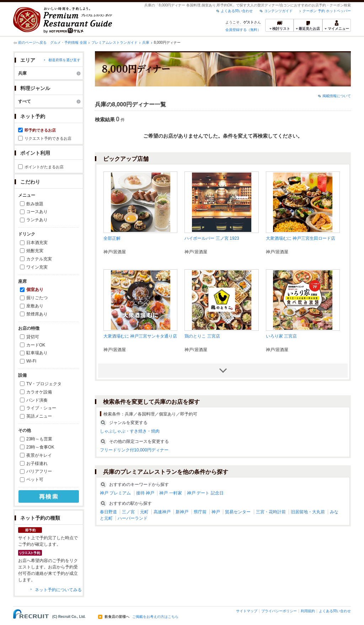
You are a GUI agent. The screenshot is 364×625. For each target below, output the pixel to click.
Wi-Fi (31, 361)
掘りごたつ (37, 298)
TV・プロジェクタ (44, 384)
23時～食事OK (40, 447)
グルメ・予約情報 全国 (68, 43)
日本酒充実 (37, 243)
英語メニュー (39, 416)
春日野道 (108, 512)
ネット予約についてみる (58, 590)
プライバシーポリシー (279, 611)
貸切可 (33, 337)
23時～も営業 (39, 439)
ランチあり (37, 220)
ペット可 (35, 480)
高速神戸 (162, 512)
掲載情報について (337, 96)
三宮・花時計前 (271, 512)
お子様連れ (37, 464)
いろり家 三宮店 (281, 336)
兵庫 (146, 43)
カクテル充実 (39, 259)
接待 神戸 (145, 493)
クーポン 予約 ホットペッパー (327, 11)
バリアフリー (39, 471)
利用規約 (308, 611)
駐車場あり (37, 353)
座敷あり (35, 306)
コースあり (37, 212)
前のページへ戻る (32, 43)
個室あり (35, 290)
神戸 (216, 512)
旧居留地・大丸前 (308, 512)
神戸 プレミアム (115, 493)
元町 (144, 512)
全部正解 (112, 238)
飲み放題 (35, 204)
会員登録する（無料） (243, 30)
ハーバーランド (133, 518)
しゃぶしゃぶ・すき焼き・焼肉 (130, 431)
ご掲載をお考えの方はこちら (155, 617)
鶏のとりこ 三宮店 (202, 336)
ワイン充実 (37, 267)
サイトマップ (247, 611)
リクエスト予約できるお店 (48, 138)
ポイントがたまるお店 (44, 167)
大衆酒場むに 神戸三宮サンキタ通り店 (140, 336)
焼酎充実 (35, 251)
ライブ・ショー (41, 408)
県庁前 (200, 512)
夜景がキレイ (39, 455)
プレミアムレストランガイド (114, 43)
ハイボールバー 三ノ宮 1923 (212, 238)
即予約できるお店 (40, 130)
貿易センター (238, 512)
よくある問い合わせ (237, 11)
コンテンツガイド (278, 11)
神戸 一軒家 (170, 493)
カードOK (36, 345)
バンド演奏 (37, 400)
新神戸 (182, 512)
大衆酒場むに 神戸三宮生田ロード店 (301, 238)
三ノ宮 (128, 512)
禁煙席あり (37, 314)
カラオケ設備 (39, 392)
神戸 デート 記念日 (205, 493)
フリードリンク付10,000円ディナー (134, 450)
